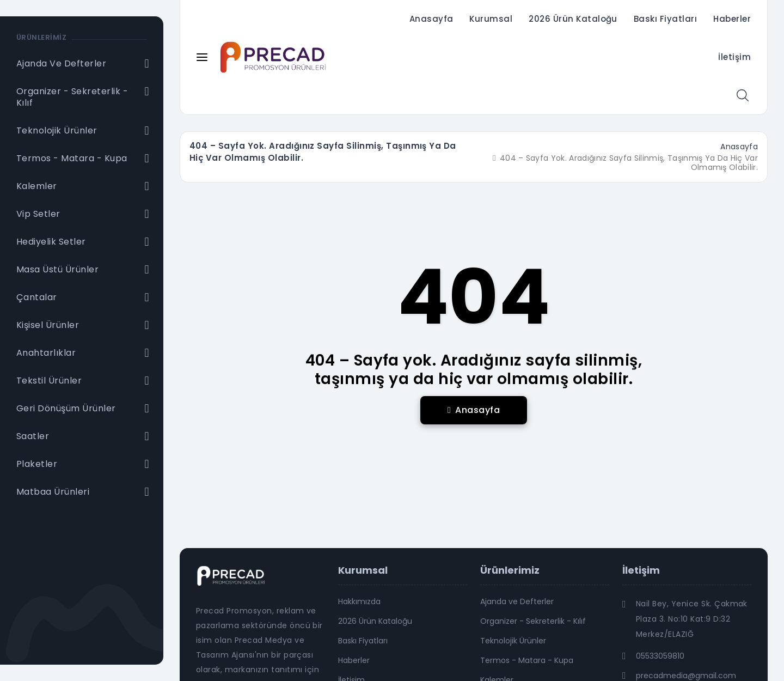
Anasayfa (431, 19)
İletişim (734, 57)
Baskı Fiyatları (665, 19)
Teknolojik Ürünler (513, 641)
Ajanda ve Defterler (517, 601)
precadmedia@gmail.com (686, 676)
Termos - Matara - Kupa (527, 660)
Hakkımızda (359, 601)
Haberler (732, 19)
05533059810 (660, 656)
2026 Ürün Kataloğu (573, 19)
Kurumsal (491, 19)
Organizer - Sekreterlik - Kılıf (533, 621)
